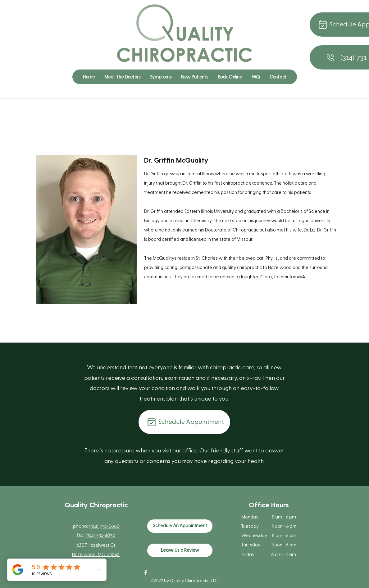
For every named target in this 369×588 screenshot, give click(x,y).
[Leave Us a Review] (180, 550)
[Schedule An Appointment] (180, 526)
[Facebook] (146, 572)
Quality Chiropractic (96, 505)
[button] (161, 77)
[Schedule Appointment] (184, 422)
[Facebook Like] (188, 576)
